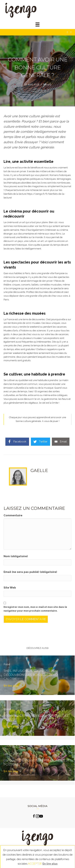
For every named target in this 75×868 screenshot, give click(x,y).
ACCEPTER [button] (35, 864)
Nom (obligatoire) (16, 556)
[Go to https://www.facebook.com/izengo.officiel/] (34, 817)
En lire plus (13, 686)
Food (7, 664)
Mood (47, 84)
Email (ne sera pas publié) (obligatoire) (30, 572)
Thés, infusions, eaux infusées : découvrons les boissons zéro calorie (31, 675)
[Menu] (37, 24)
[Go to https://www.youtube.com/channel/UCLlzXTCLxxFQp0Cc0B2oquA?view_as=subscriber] (41, 817)
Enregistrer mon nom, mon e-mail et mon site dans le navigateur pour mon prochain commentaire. (35, 609)
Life (6, 754)
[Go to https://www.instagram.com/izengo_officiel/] (37, 817)
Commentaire (13, 515)
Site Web (10, 588)
